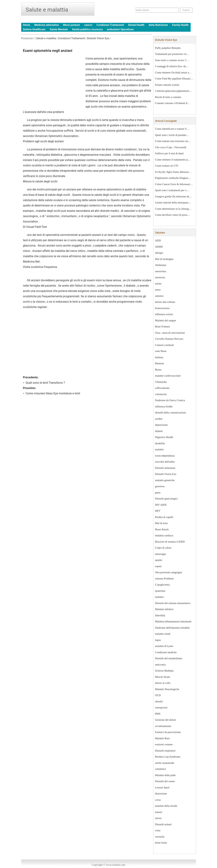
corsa (158, 800)
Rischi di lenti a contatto (168, 97)
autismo (159, 296)
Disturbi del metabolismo (169, 658)
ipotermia (160, 591)
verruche (160, 837)
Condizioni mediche (166, 652)
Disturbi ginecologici (166, 499)
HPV (158, 511)
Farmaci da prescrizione (168, 732)
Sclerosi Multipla (164, 671)
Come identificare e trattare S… (172, 129)
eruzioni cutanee (164, 744)
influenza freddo (164, 406)
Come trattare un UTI (167, 166)
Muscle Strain (163, 677)
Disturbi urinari (163, 824)
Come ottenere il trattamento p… (173, 160)
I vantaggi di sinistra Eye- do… (172, 66)
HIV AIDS (161, 505)
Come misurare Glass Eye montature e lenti (53, 393)
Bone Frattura (163, 327)
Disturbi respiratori (165, 751)
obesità (159, 701)
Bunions (160, 363)
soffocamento (162, 388)
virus (158, 830)
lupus (158, 640)
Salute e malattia (46, 38)
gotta (158, 493)
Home (27, 25)
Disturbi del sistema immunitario (173, 603)
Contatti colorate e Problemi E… (173, 103)
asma (158, 290)
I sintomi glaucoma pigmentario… (174, 91)
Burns (158, 370)
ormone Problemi (164, 579)
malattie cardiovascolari (168, 376)
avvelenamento (163, 726)
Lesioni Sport (162, 787)
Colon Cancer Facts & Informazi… (174, 184)
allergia (159, 253)
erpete (158, 566)
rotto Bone (161, 351)
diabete (159, 431)
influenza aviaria (164, 314)
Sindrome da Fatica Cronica (170, 400)
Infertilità (160, 615)
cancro (88, 25)
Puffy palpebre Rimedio (168, 48)
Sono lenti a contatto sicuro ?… (172, 60)
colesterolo (161, 394)
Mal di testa (161, 523)
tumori (159, 812)
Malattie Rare (162, 738)
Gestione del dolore (166, 720)
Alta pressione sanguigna (169, 572)
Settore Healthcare (34, 29)
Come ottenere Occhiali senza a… (173, 72)
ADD (158, 240)
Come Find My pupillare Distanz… (174, 79)
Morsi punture (71, 25)
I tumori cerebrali (164, 345)
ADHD (159, 247)
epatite (159, 560)
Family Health (180, 25)
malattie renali (163, 634)
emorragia (161, 554)
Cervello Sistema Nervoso (169, 339)
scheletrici (161, 769)
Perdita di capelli (164, 517)
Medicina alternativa (46, 25)
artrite (158, 284)
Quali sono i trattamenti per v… (172, 190)
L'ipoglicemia (163, 585)
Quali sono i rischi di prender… (172, 135)
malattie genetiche (165, 480)
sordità (159, 419)
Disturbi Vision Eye (98, 38)
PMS (158, 714)
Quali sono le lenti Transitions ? (45, 383)
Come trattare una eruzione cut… (173, 141)
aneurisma (161, 271)
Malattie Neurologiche (167, 689)
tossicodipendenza (165, 456)
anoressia (160, 277)
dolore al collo (163, 683)
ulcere (158, 818)
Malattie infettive (164, 609)
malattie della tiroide (166, 806)
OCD (158, 695)
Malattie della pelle (165, 775)
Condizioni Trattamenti (110, 25)
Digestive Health (164, 437)
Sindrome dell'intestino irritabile (172, 628)
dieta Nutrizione (158, 25)
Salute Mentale (59, 29)
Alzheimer (161, 265)
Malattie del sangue (166, 320)
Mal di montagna (164, 259)
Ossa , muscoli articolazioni (170, 333)
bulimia (159, 357)
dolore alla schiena (165, 302)
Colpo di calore (163, 548)
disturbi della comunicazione (171, 413)
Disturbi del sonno (165, 781)
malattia (159, 597)
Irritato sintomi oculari (167, 85)
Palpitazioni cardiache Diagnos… (173, 178)
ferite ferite (161, 843)
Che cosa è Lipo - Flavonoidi (171, 147)
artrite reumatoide (165, 763)
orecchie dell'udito (165, 462)
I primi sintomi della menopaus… (173, 203)
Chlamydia (161, 382)
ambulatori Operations (120, 29)
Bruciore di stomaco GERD (170, 542)
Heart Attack (162, 529)
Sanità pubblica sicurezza (87, 29)
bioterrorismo (162, 308)
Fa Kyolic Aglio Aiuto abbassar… (173, 172)
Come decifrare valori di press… (173, 215)
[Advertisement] (53, 83)
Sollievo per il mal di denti (169, 153)
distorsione (161, 794)
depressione (161, 425)
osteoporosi (161, 708)
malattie (159, 449)
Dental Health (136, 25)
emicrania (160, 665)
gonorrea (160, 486)
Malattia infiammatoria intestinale (173, 621)
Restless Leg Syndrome (168, 757)
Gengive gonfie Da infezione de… (174, 196)
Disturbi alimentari (165, 468)
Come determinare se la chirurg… (173, 209)
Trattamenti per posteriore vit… (172, 54)
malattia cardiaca (164, 535)
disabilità (160, 443)
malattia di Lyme (164, 646)
